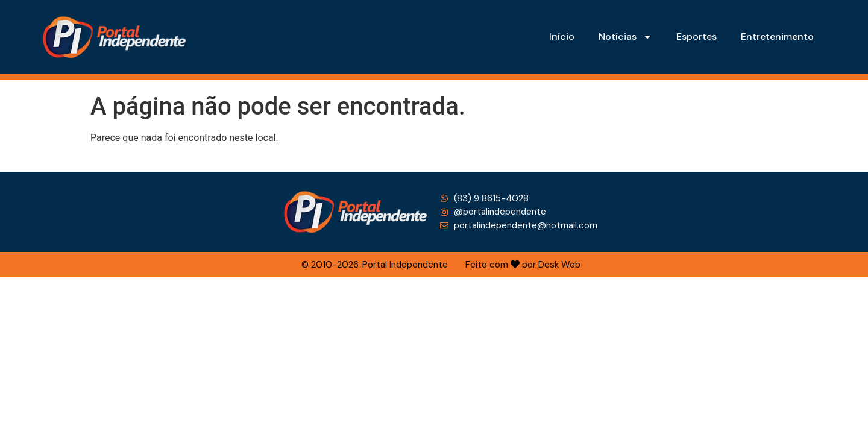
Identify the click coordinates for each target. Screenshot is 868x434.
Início (562, 36)
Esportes (697, 36)
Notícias (625, 37)
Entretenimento (777, 36)
